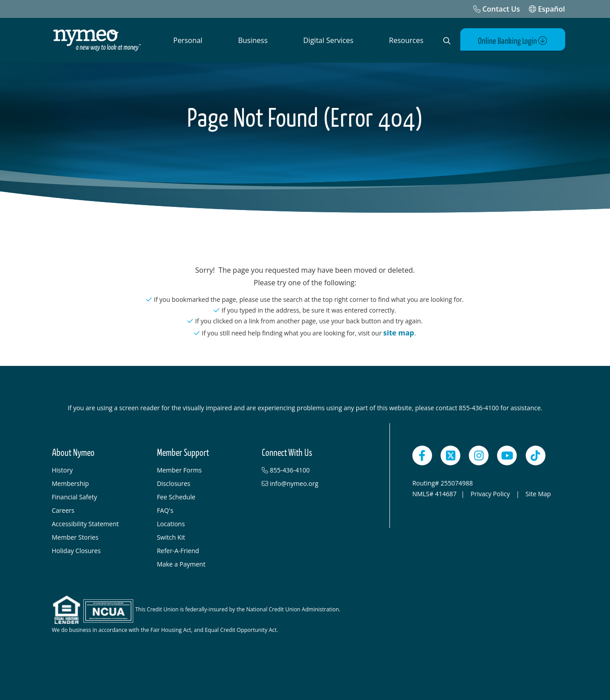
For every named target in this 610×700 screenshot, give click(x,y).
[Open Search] (447, 41)
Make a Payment (181, 564)
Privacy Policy (491, 494)
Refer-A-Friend (178, 551)
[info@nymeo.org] (310, 484)
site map (399, 333)
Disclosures (174, 483)
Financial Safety (75, 497)
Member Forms (179, 470)
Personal (188, 40)
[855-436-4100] (310, 470)
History (63, 470)
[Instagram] (479, 455)
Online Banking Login (513, 41)
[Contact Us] (497, 9)
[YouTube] (507, 455)
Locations (171, 524)
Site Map (538, 494)
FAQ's (165, 510)
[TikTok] (536, 455)
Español (547, 9)
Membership (71, 483)
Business (253, 40)
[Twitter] (450, 455)
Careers (63, 510)
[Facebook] (422, 455)
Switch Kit (171, 537)
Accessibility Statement (86, 524)
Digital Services (329, 40)
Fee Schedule (176, 497)
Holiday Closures (76, 551)
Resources (406, 40)
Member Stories (75, 537)
